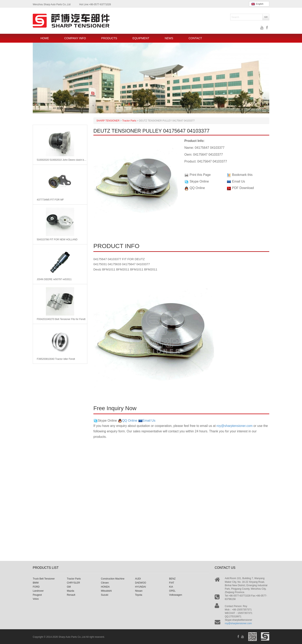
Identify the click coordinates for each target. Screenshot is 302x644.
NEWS (169, 38)
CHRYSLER (73, 583)
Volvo (36, 599)
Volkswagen (176, 595)
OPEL (172, 591)
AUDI (138, 579)
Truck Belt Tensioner (44, 579)
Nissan (139, 591)
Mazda (71, 591)
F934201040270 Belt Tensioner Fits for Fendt (61, 319)
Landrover (38, 591)
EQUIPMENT (141, 38)
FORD (36, 587)
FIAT (172, 583)
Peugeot (37, 595)
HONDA (105, 587)
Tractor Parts (74, 579)
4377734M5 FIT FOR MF (50, 200)
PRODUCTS (109, 38)
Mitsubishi (106, 591)
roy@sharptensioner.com (234, 426)
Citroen (105, 583)
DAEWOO (141, 583)
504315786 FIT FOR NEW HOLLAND (57, 240)
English (257, 4)
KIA (171, 587)
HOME (45, 38)
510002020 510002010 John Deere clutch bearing (62, 160)
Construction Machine (113, 579)
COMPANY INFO (75, 38)
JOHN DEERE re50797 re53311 (54, 279)
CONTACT (195, 38)
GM (69, 587)
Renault (71, 595)
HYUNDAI (140, 587)
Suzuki (105, 595)
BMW (36, 583)
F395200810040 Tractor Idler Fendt (56, 359)
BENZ (172, 579)
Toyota (139, 595)
